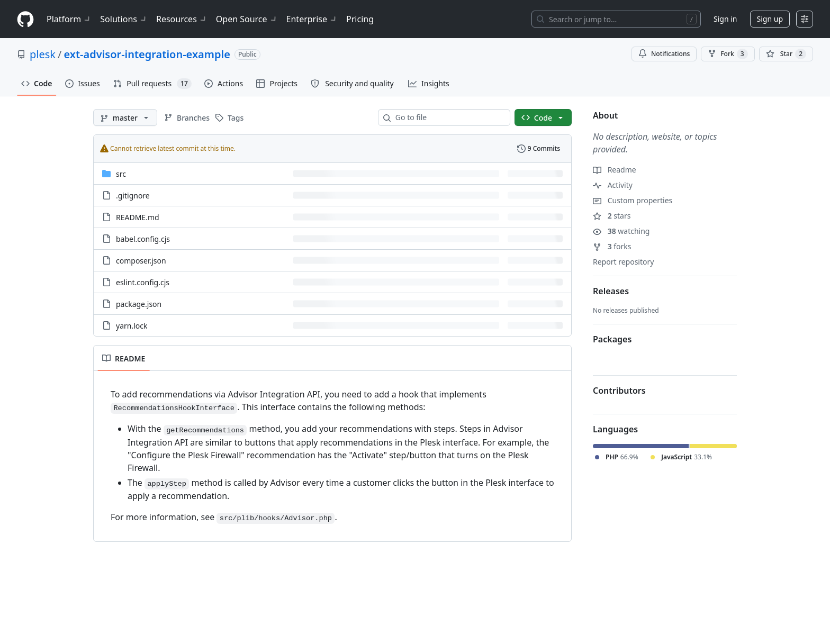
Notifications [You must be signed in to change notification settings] (664, 54)
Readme (615, 170)
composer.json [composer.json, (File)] (141, 261)
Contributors (619, 391)
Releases (611, 291)
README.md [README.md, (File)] (138, 217)
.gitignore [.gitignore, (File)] (133, 196)
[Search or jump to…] (616, 19)
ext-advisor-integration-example (147, 54)
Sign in (725, 19)
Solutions (124, 19)
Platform (69, 19)
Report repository (623, 262)
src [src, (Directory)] (121, 174)
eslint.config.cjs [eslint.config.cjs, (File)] (143, 282)
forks (612, 246)
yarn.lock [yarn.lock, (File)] (132, 326)
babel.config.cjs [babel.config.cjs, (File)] (143, 239)
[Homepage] (25, 19)
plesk (43, 54)
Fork (728, 54)
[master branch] (125, 117)
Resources (182, 19)
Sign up (770, 19)
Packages (612, 339)
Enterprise (312, 19)
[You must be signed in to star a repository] (786, 54)
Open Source (247, 19)
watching (621, 231)
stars (612, 216)
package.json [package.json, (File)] (139, 304)
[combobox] (448, 117)
